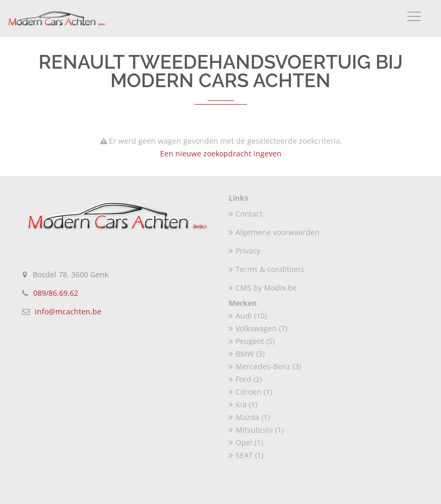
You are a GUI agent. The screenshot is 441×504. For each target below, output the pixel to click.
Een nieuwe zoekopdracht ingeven (221, 153)
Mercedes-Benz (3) (265, 366)
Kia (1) (243, 404)
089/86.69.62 (56, 293)
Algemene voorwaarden (274, 232)
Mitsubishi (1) (256, 430)
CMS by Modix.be (263, 288)
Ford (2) (245, 379)
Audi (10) (248, 316)
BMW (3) (247, 354)
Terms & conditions (266, 269)
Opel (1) (246, 442)
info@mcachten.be (68, 311)
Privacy (245, 251)
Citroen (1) (250, 392)
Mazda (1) (249, 417)
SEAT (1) (246, 455)
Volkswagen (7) (258, 328)
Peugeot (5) (252, 341)
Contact (246, 214)
